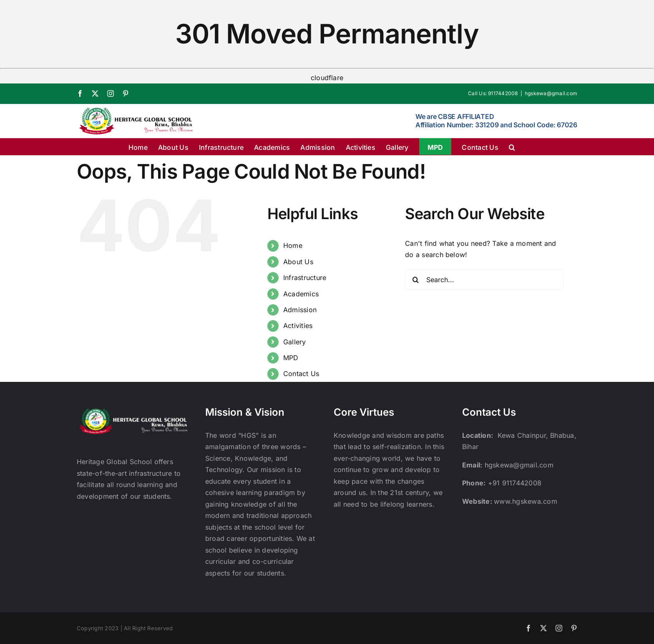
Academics (301, 294)
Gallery (295, 342)
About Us (298, 262)
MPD (291, 358)
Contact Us (301, 374)
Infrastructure (305, 278)
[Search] (415, 280)
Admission (300, 310)
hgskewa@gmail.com (551, 93)
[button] (512, 146)
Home (293, 245)
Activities (298, 326)
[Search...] (484, 280)
